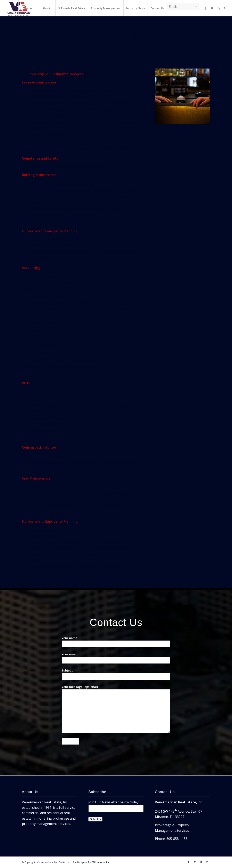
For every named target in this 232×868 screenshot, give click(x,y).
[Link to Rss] (224, 8)
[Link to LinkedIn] (218, 8)
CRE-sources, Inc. (101, 862)
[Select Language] (183, 7)
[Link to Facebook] (206, 8)
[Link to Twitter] (212, 8)
